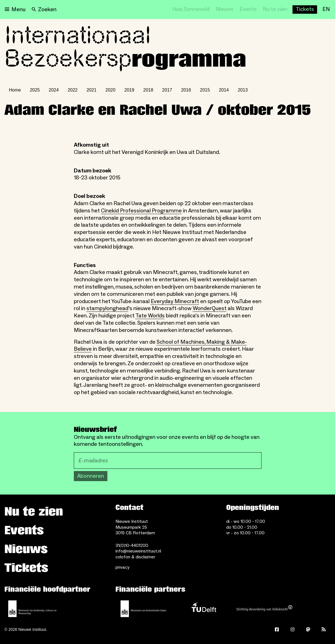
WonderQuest (210, 308)
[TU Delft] (204, 609)
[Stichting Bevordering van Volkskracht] (264, 609)
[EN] (326, 10)
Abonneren (91, 476)
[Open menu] (15, 10)
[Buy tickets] (305, 10)
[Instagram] (292, 629)
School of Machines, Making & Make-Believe (160, 346)
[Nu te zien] (275, 10)
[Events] (248, 10)
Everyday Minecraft (175, 301)
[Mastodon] (308, 629)
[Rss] (324, 629)
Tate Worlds (150, 316)
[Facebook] (277, 629)
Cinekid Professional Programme (141, 211)
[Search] (44, 10)
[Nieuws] (225, 10)
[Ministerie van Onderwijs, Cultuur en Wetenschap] (32, 609)
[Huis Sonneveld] (191, 10)
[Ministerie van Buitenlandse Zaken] (143, 609)
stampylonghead (107, 308)
